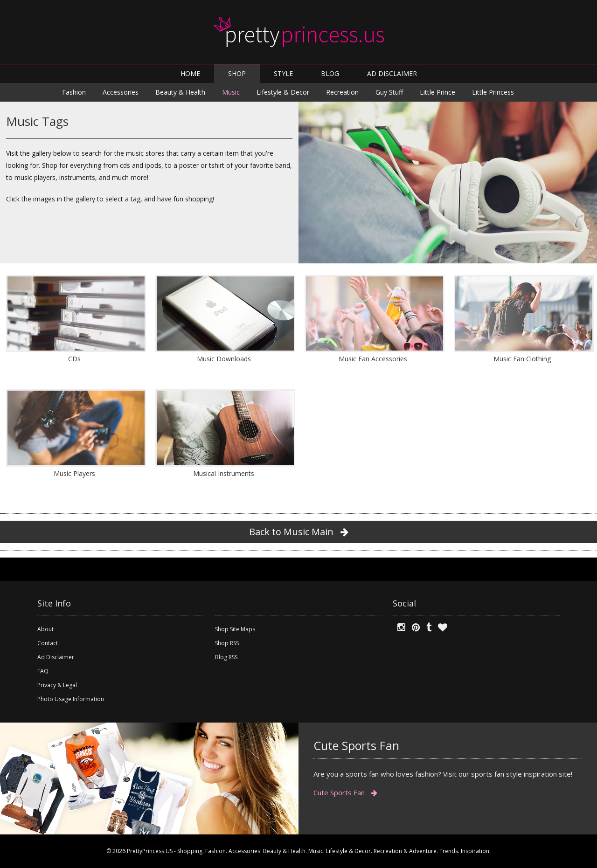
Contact (48, 643)
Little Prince (437, 92)
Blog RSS (226, 657)
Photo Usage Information (71, 699)
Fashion (74, 92)
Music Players (74, 473)
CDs (74, 359)
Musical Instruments (224, 473)
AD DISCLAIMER (392, 73)
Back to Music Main (299, 532)
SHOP (237, 73)
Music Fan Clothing (522, 359)
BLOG (330, 73)
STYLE (283, 73)
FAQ (43, 671)
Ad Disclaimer (56, 657)
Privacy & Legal (57, 685)
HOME (190, 73)
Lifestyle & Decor (283, 92)
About (45, 629)
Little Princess (493, 92)
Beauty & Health (180, 92)
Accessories (121, 92)
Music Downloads (224, 359)
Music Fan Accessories (373, 359)
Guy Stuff (389, 92)
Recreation (342, 92)
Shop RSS (227, 643)
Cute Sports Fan (345, 792)
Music (231, 92)
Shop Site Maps (235, 629)
